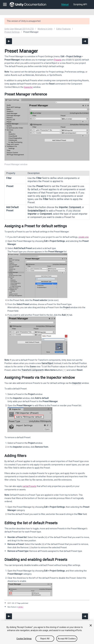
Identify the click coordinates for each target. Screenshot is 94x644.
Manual (65, 4)
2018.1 (21, 607)
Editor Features (63, 29)
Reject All (45, 639)
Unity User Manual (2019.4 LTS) (19, 29)
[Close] (91, 625)
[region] (47, 632)
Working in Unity (45, 29)
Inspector (28, 87)
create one (84, 237)
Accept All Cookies (67, 639)
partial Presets (29, 486)
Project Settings (12, 32)
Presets (58, 60)
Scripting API (80, 4)
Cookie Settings (24, 639)
